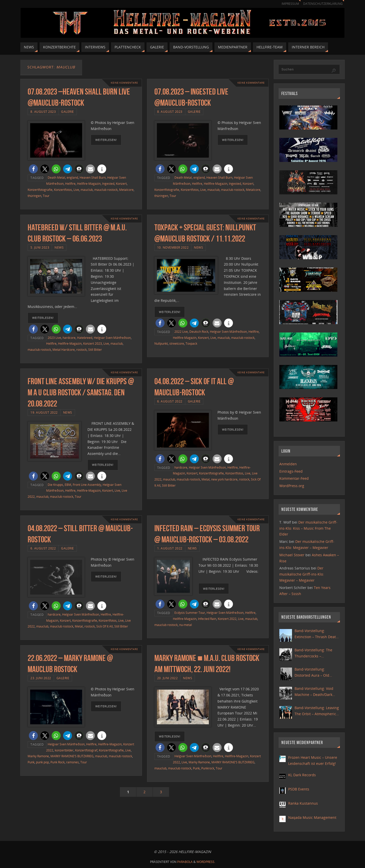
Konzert (121, 183)
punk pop (42, 762)
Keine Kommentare (123, 83)
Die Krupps (55, 485)
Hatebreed (85, 338)
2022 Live (181, 331)
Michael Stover (292, 555)
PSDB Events (299, 789)
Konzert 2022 (227, 619)
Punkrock (208, 768)
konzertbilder (64, 750)
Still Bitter (95, 349)
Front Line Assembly (87, 485)
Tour (46, 196)
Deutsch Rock (199, 331)
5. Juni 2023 (40, 247)
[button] (33, 169)
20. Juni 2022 (168, 678)
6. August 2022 (170, 401)
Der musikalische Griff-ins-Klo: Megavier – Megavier (302, 574)
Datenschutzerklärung (322, 4)
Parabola (185, 862)
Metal (206, 479)
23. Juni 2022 (41, 678)
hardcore (69, 338)
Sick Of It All (105, 626)
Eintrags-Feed (291, 471)
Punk (31, 762)
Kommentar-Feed (294, 478)
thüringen (34, 196)
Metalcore (126, 190)
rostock (81, 349)
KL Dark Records (302, 775)
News (59, 247)
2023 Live (54, 338)
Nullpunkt (161, 343)
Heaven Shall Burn (93, 177)
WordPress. (206, 862)
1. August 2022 (170, 548)
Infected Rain (207, 619)
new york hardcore (224, 479)
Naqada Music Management (312, 817)
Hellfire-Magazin (89, 183)
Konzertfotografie (40, 190)
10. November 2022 (173, 247)
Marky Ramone (38, 756)
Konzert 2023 (93, 343)
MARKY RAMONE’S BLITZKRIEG (72, 756)
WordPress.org (292, 486)
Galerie (68, 112)
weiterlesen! (106, 140)
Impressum (288, 4)
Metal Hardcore (64, 349)
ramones (72, 762)
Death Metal (56, 177)
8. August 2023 (43, 112)
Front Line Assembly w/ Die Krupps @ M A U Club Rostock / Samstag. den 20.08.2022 (81, 392)
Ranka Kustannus (303, 803)
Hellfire (70, 183)
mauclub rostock (106, 190)
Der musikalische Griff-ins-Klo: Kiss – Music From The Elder (308, 528)
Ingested (108, 183)
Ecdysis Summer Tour (190, 613)
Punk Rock (58, 762)
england (72, 177)
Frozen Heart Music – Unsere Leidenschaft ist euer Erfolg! (313, 760)
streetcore (177, 343)
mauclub (87, 190)
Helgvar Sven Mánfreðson (112, 338)
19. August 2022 (44, 412)
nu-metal (186, 625)
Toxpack (191, 343)
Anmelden (288, 464)
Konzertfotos (63, 190)
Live (76, 190)
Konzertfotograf (86, 750)
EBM (68, 485)
